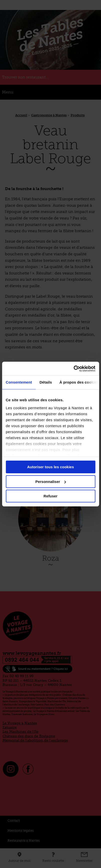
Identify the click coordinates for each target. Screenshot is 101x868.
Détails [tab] (46, 382)
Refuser (51, 496)
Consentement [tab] (19, 382)
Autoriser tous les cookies (51, 467)
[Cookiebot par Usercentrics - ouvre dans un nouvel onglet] (73, 369)
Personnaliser (51, 482)
